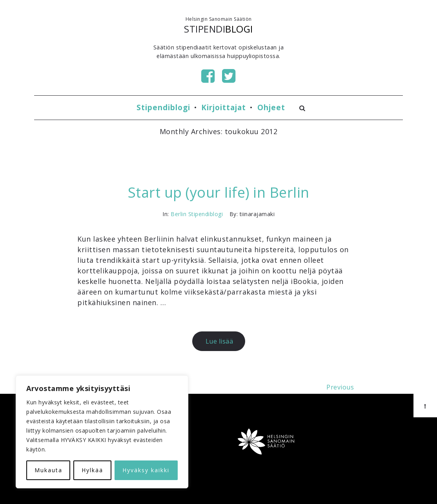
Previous (340, 387)
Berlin (178, 214)
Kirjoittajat (224, 107)
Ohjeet (271, 107)
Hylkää (92, 470)
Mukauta (48, 470)
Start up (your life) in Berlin (219, 192)
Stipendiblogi (163, 107)
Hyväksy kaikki (146, 470)
